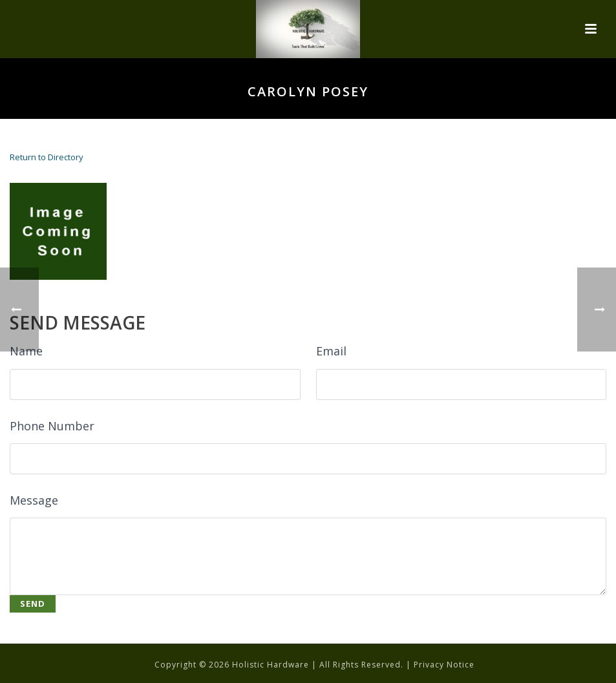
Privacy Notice (444, 665)
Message (34, 500)
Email (331, 351)
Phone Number (52, 426)
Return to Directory (47, 157)
